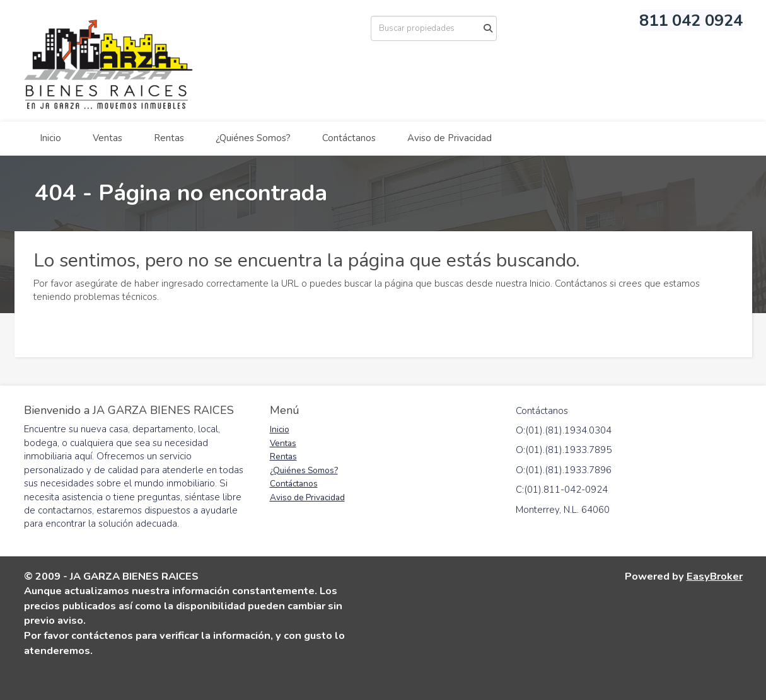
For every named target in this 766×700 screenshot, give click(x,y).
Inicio (50, 138)
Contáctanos (349, 138)
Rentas (169, 138)
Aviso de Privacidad (450, 138)
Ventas (107, 138)
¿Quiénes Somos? (253, 138)
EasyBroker (715, 576)
